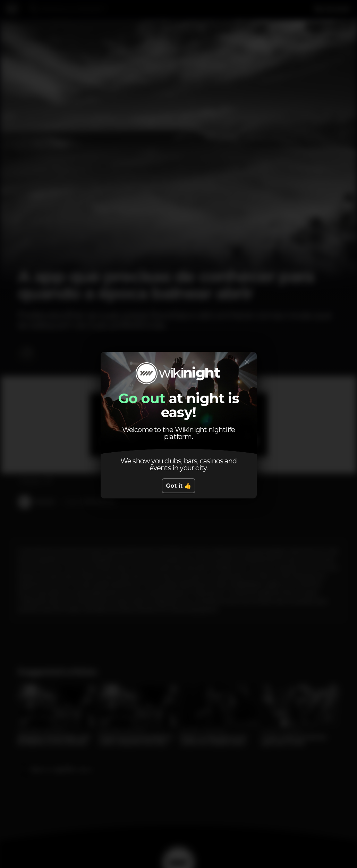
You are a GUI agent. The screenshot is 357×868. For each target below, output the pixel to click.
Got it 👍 (178, 486)
